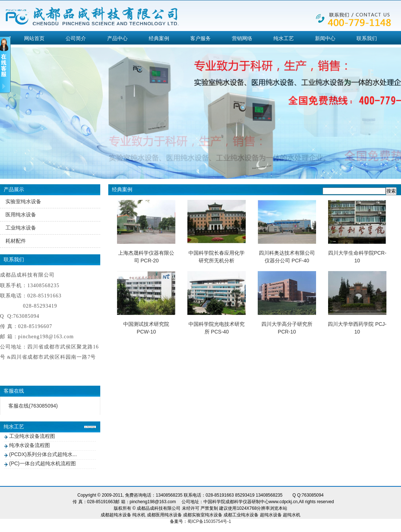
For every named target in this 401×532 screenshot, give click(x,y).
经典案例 (159, 38)
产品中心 (117, 38)
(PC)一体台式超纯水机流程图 (42, 463)
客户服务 (200, 38)
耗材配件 (16, 241)
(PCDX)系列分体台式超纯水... (43, 454)
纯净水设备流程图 (30, 445)
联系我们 (367, 38)
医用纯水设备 (21, 215)
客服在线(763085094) (33, 406)
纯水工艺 (284, 38)
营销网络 (242, 38)
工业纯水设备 (21, 228)
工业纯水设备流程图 (32, 436)
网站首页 (34, 38)
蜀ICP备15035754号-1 (209, 521)
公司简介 (76, 38)
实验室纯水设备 (23, 201)
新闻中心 (325, 38)
